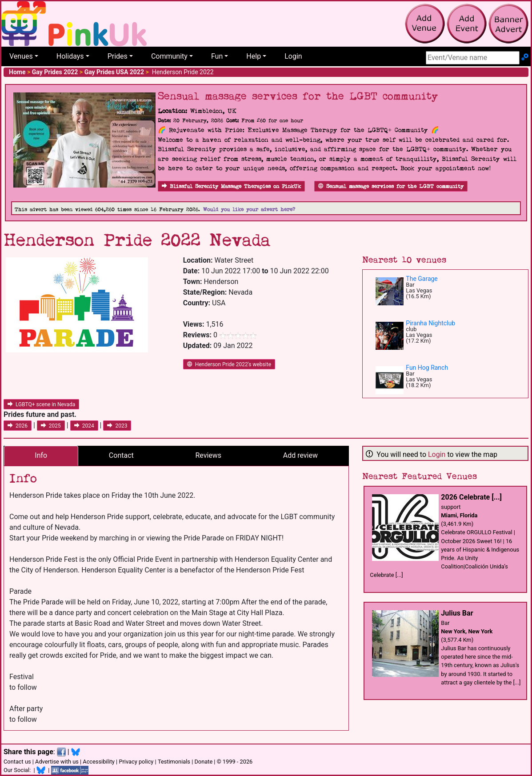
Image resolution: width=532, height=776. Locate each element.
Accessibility (99, 762)
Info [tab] (41, 455)
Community (169, 56)
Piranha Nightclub (430, 323)
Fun (217, 56)
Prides (118, 56)
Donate (203, 762)
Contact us (17, 762)
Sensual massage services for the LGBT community (391, 186)
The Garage (422, 279)
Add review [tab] (300, 455)
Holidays (70, 56)
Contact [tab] (121, 455)
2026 (18, 426)
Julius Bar (457, 613)
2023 (117, 426)
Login (293, 56)
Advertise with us (57, 762)
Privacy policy (136, 762)
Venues (21, 56)
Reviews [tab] (208, 455)
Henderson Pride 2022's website (229, 364)
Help (254, 56)
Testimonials (174, 762)
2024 (84, 426)
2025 (51, 426)
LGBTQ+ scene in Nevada (41, 404)
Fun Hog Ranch (427, 368)
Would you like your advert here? (249, 210)
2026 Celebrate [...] (471, 497)
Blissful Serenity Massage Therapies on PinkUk (231, 186)
